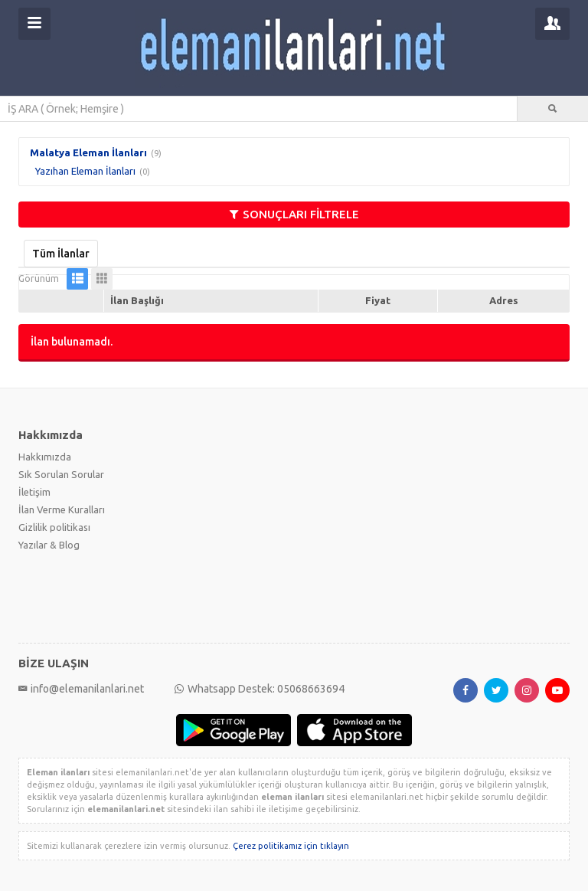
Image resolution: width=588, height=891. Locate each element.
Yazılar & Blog (49, 545)
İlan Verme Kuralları (62, 509)
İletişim (34, 492)
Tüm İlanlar (61, 254)
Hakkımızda (45, 457)
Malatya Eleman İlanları (88, 152)
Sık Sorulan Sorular (61, 474)
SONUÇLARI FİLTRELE (294, 214)
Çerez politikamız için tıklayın (291, 846)
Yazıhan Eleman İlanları (85, 171)
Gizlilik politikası (54, 527)
